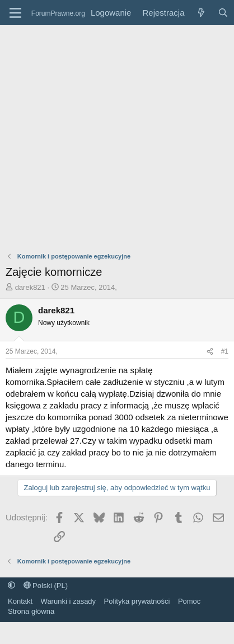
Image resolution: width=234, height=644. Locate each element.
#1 (225, 351)
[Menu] (15, 13)
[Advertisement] (105, 136)
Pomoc (189, 601)
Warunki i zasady (69, 601)
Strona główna (31, 611)
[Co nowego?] (201, 13)
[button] (11, 586)
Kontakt (20, 601)
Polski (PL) (46, 586)
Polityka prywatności (137, 601)
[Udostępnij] (210, 352)
